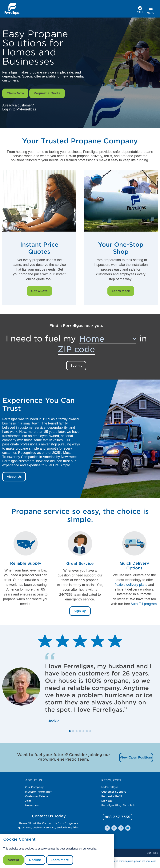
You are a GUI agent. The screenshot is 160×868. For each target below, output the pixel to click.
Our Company (34, 787)
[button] (70, 731)
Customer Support (114, 792)
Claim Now (15, 93)
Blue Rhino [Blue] (152, 853)
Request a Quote (47, 93)
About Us (14, 477)
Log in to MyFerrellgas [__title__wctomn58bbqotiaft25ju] (19, 109)
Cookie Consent (19, 839)
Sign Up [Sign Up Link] (80, 611)
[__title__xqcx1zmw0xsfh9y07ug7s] (12, 9)
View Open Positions (136, 757)
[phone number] (140, 10)
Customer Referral (37, 796)
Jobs (28, 801)
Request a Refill (112, 796)
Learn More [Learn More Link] (121, 291)
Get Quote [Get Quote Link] (39, 291)
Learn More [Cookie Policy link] (60, 860)
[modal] (57, 851)
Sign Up (107, 801)
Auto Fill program (144, 604)
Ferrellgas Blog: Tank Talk (118, 805)
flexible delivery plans (131, 585)
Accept (13, 860)
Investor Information (39, 792)
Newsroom (32, 805)
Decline (35, 860)
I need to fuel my (41, 339)
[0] (118, 817)
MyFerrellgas (110, 787)
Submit (76, 366)
